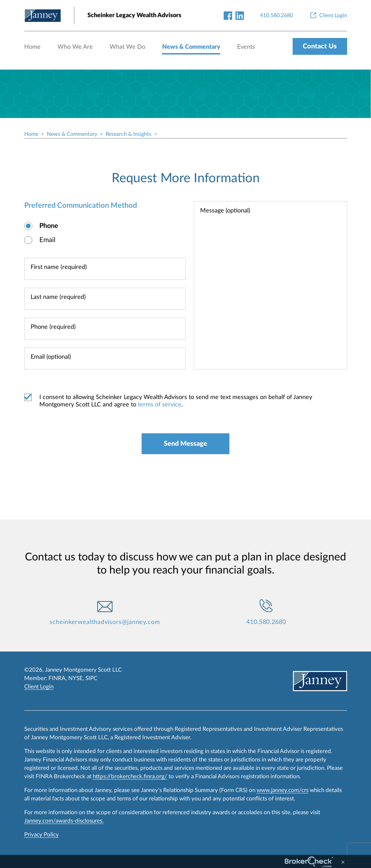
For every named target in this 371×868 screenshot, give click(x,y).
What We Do (127, 47)
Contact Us (320, 46)
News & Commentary (191, 47)
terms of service (160, 405)
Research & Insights (128, 134)
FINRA (57, 678)
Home (32, 47)
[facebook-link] (228, 15)
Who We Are (75, 47)
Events (246, 47)
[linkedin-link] (240, 15)
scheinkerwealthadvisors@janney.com (105, 622)
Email (47, 240)
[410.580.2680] (276, 15)
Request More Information (186, 178)
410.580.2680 (266, 622)
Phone (49, 226)
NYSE (76, 678)
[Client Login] (328, 15)
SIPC (91, 678)
